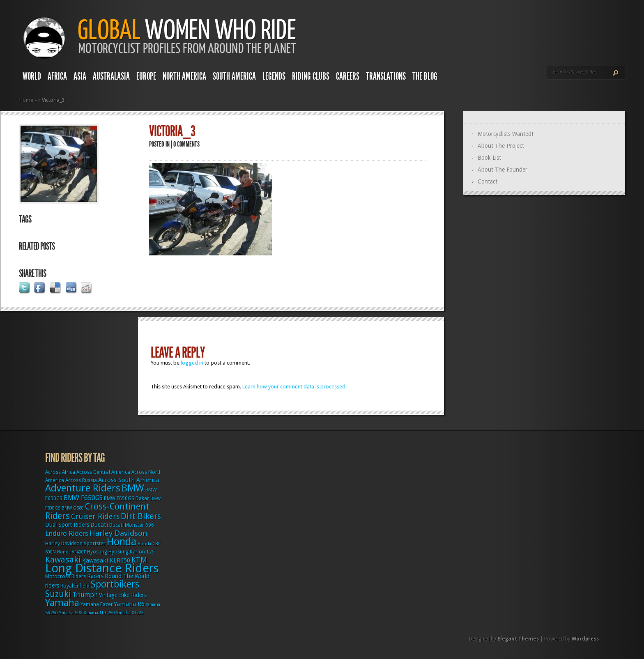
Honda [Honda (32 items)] (122, 542)
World (32, 76)
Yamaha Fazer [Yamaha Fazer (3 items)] (97, 604)
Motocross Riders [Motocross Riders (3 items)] (66, 576)
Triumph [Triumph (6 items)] (85, 595)
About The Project (501, 146)
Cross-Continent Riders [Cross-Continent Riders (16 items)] (97, 511)
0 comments (186, 144)
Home (26, 100)
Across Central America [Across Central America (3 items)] (103, 472)
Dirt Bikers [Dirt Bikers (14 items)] (141, 516)
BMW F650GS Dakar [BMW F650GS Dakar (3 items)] (126, 498)
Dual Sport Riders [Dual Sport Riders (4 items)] (67, 525)
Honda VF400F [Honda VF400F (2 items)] (71, 552)
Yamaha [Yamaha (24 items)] (62, 603)
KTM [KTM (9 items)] (139, 560)
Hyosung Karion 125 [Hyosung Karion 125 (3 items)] (132, 552)
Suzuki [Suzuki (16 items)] (58, 594)
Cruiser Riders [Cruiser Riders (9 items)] (95, 516)
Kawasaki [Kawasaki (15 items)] (63, 560)
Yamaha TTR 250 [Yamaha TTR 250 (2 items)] (99, 613)
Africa (57, 76)
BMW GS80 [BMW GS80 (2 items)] (73, 508)
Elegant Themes (518, 639)
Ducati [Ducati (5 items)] (99, 525)
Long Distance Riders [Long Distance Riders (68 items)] (102, 568)
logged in (192, 363)
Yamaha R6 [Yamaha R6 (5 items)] (129, 604)
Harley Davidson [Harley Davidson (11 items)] (118, 533)
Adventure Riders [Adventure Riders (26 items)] (83, 488)
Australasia (111, 76)
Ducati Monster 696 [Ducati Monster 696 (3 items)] (132, 525)
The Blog (425, 76)
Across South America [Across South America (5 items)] (129, 480)
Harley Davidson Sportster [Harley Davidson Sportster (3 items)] (75, 544)
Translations (386, 76)
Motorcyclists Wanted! (505, 134)
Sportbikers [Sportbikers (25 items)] (115, 584)
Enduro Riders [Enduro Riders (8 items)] (67, 533)
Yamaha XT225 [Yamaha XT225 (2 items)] (130, 613)
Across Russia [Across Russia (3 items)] (81, 480)
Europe (146, 76)
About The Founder (503, 170)
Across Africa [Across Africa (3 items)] (60, 472)
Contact (488, 181)
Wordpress (585, 639)
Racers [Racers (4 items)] (95, 576)
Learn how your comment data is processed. (294, 387)
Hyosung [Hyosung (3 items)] (97, 552)
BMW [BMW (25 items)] (133, 488)
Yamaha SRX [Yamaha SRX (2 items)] (71, 613)
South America (234, 76)
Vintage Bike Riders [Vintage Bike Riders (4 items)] (123, 595)
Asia (80, 76)
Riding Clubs (311, 76)
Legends (274, 76)
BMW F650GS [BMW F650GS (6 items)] (83, 498)
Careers (348, 76)
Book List (489, 158)
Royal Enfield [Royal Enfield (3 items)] (75, 586)
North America (184, 76)
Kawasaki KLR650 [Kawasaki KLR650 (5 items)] (106, 560)
